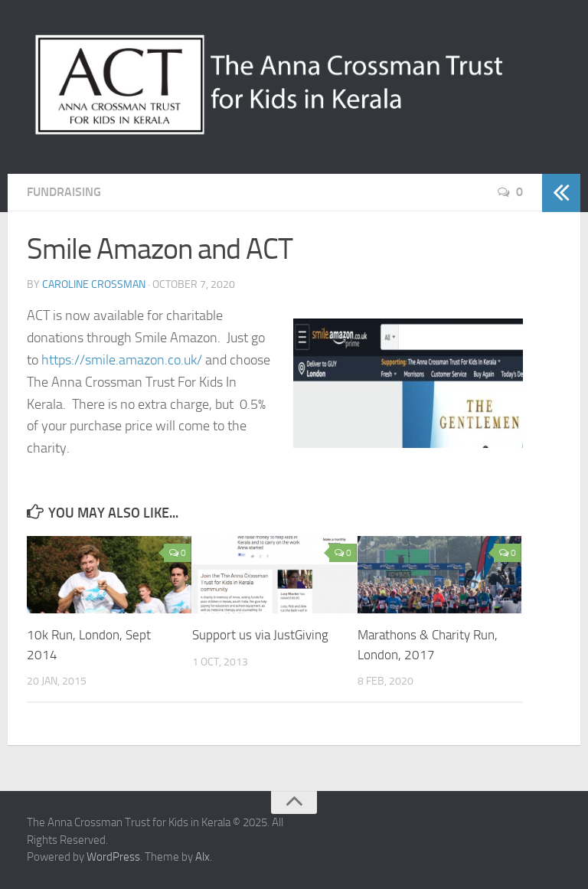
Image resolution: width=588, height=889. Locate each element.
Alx (203, 857)
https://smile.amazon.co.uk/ (122, 360)
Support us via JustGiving (260, 635)
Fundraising (64, 192)
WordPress (113, 857)
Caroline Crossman (94, 284)
